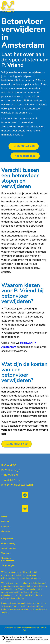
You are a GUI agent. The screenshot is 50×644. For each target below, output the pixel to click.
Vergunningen (8, 566)
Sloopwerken (7, 539)
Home (4, 517)
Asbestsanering (8, 548)
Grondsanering (8, 544)
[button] (47, 4)
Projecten (6, 526)
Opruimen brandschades (8, 559)
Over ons (5, 531)
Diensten (5, 522)
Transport (6, 553)
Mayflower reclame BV (30, 628)
